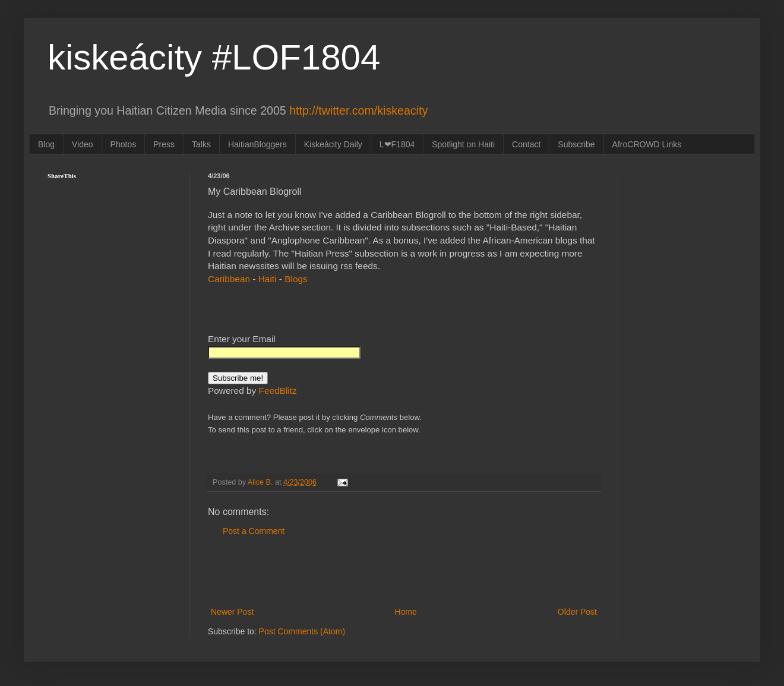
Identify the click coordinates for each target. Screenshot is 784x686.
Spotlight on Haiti (463, 144)
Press (164, 144)
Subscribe (576, 144)
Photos (124, 144)
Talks (201, 144)
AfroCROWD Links (647, 144)
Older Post (577, 612)
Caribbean (229, 279)
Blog (46, 144)
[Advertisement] (404, 572)
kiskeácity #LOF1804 (214, 57)
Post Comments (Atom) (302, 631)
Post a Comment (254, 531)
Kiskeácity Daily (333, 144)
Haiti (268, 279)
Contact (526, 144)
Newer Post (232, 612)
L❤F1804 (397, 144)
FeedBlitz (278, 391)
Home (405, 612)
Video (83, 144)
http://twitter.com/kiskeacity (358, 110)
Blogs (296, 279)
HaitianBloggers (257, 144)
